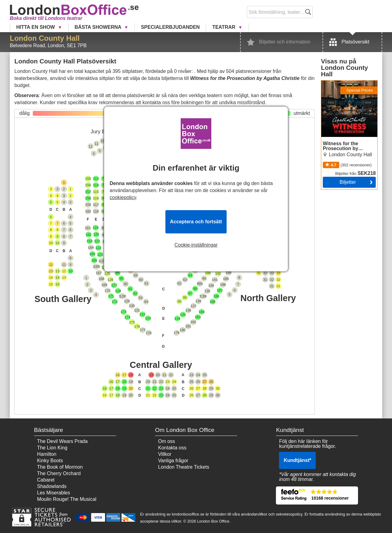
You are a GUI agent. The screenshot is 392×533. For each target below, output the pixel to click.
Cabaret (46, 480)
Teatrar (224, 27)
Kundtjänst (297, 460)
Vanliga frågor (173, 461)
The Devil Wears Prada (62, 441)
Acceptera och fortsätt (196, 222)
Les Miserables (54, 493)
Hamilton (47, 454)
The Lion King (52, 448)
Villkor (165, 454)
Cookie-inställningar (196, 245)
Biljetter (348, 182)
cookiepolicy (123, 197)
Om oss (166, 441)
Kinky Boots (50, 461)
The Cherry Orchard (59, 473)
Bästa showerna (99, 27)
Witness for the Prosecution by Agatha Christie (346, 88)
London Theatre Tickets (184, 467)
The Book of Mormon (60, 467)
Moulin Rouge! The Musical (67, 499)
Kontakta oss (172, 448)
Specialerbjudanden (170, 27)
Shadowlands (52, 486)
